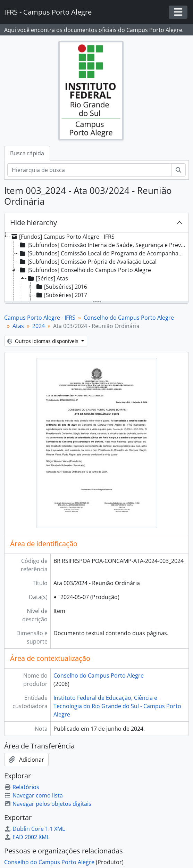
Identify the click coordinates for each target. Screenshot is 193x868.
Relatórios (22, 787)
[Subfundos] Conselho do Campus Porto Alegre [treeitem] (85, 270)
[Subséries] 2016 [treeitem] (61, 287)
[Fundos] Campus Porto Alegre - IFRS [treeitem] (62, 237)
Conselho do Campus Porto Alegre (129, 318)
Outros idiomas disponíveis (44, 341)
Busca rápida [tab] (27, 153)
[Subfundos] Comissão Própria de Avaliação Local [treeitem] (87, 262)
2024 (39, 326)
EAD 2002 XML (27, 837)
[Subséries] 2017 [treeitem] (61, 295)
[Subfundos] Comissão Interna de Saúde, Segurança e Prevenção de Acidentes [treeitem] (103, 245)
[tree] (96, 267)
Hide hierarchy (33, 223)
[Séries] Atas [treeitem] (47, 278)
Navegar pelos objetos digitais (48, 804)
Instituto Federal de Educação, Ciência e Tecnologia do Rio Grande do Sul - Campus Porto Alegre (117, 706)
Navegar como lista (33, 795)
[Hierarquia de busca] (89, 170)
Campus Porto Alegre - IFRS (40, 318)
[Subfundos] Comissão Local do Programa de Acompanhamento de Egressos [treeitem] (103, 253)
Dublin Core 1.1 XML (35, 829)
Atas (18, 326)
